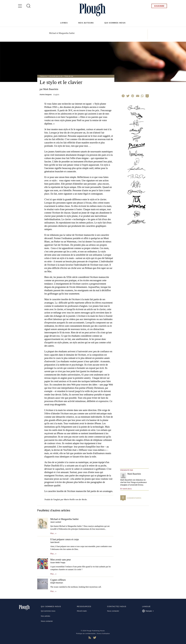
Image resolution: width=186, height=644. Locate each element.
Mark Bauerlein (51, 89)
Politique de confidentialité (86, 634)
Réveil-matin (82, 611)
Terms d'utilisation (103, 634)
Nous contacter (47, 621)
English (56, 94)
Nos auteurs (86, 23)
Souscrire (159, 6)
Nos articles (46, 616)
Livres (64, 23)
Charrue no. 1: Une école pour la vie (51, 76)
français (148, 611)
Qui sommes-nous (115, 23)
